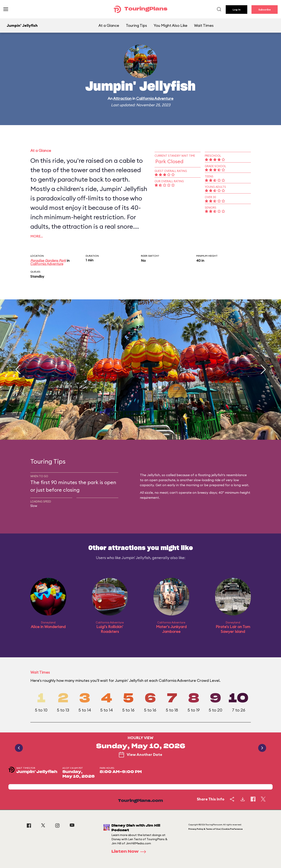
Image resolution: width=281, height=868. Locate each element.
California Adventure (155, 98)
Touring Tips (136, 25)
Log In (237, 10)
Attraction (122, 98)
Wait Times (204, 25)
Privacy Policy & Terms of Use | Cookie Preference (216, 829)
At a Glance (109, 25)
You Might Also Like (171, 25)
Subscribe (265, 10)
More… (37, 236)
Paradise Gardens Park (48, 260)
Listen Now (130, 852)
